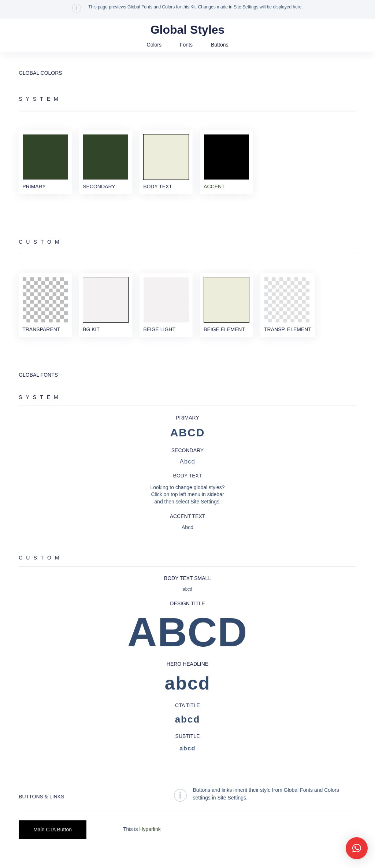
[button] (357, 848)
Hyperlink (150, 842)
